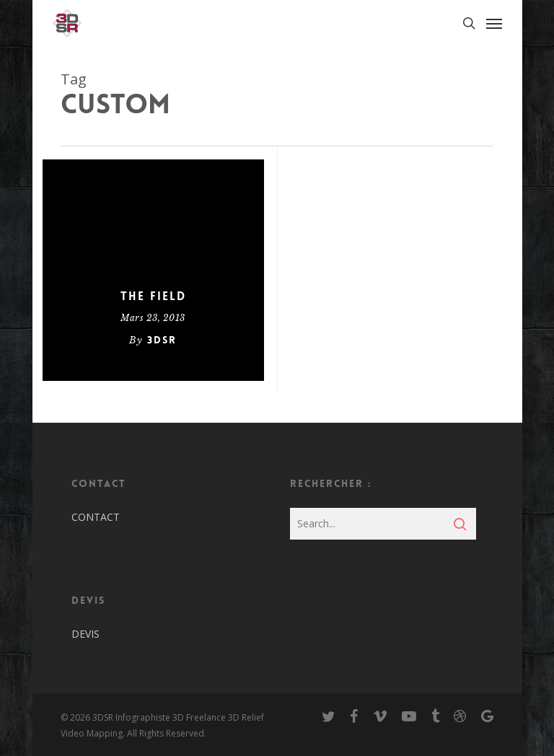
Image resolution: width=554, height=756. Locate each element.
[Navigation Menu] (494, 23)
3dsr (162, 340)
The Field (153, 296)
